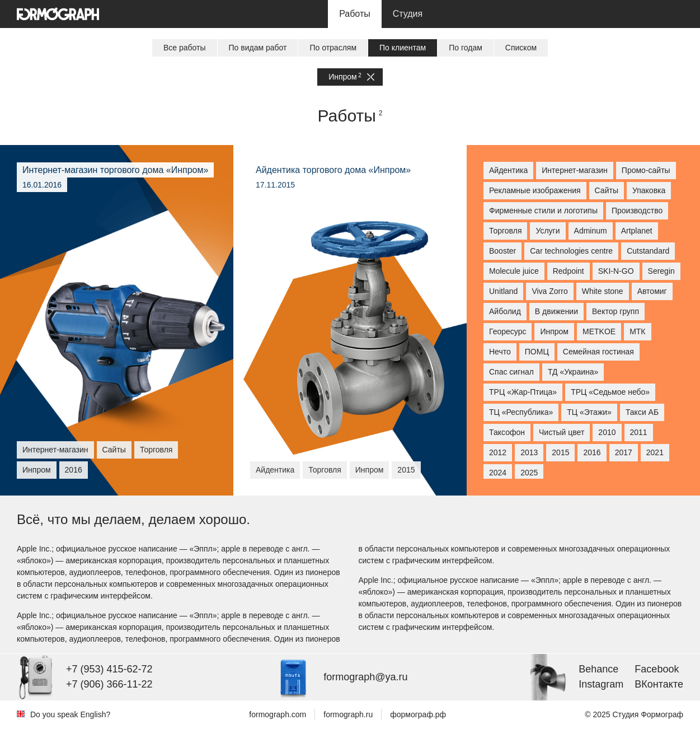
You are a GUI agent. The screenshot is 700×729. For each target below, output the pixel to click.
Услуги (548, 231)
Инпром (351, 77)
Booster (502, 251)
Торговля (505, 231)
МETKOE (599, 331)
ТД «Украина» (573, 372)
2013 (529, 452)
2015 (560, 452)
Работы (355, 14)
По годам (466, 48)
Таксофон (507, 432)
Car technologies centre (571, 251)
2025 (529, 473)
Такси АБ (642, 412)
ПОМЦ (537, 352)
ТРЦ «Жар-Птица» (523, 392)
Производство (637, 211)
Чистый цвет (562, 432)
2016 (592, 452)
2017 (624, 452)
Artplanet (637, 231)
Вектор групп (616, 311)
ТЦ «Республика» (521, 412)
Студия (408, 14)
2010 (607, 432)
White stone (603, 291)
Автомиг (652, 291)
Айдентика (508, 170)
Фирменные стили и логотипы (543, 211)
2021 (655, 452)
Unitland (503, 291)
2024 (498, 473)
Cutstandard (648, 251)
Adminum (591, 231)
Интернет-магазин (575, 170)
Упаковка (649, 190)
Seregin (661, 271)
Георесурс (508, 331)
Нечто (500, 352)
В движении (556, 311)
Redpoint (569, 271)
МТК (637, 331)
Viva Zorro (549, 291)
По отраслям (333, 48)
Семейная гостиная (598, 352)
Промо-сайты (646, 170)
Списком (521, 48)
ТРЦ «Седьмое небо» (610, 392)
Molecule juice (514, 271)
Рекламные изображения (535, 190)
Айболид (505, 311)
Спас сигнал (511, 372)
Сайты (607, 190)
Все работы (185, 48)
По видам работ (258, 48)
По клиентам (403, 48)
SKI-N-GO (616, 271)
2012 (498, 452)
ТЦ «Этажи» (589, 412)
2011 (639, 432)
